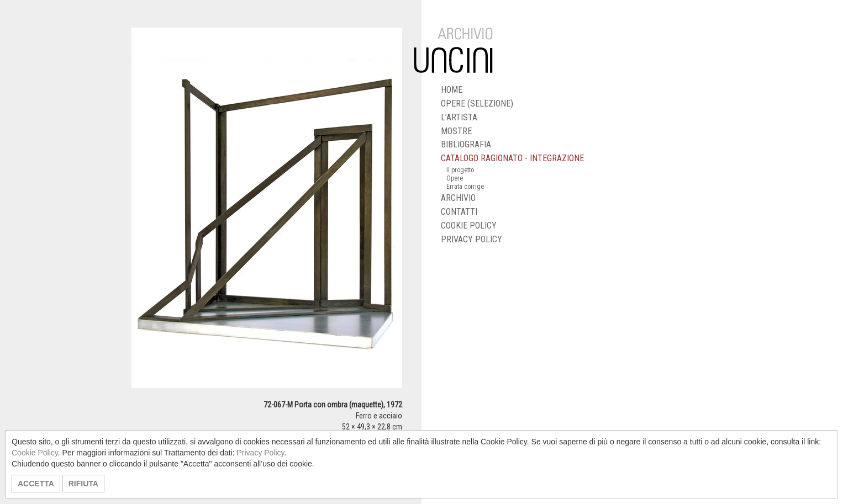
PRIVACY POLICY (471, 239)
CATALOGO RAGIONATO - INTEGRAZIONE (512, 158)
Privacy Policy (260, 453)
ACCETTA (36, 484)
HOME (452, 90)
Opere (455, 178)
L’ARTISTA (459, 117)
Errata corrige (465, 187)
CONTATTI (459, 212)
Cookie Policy (35, 453)
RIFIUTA (83, 484)
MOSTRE (456, 131)
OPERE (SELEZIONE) (477, 104)
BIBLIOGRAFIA (466, 144)
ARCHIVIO (458, 198)
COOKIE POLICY (469, 226)
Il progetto (460, 170)
